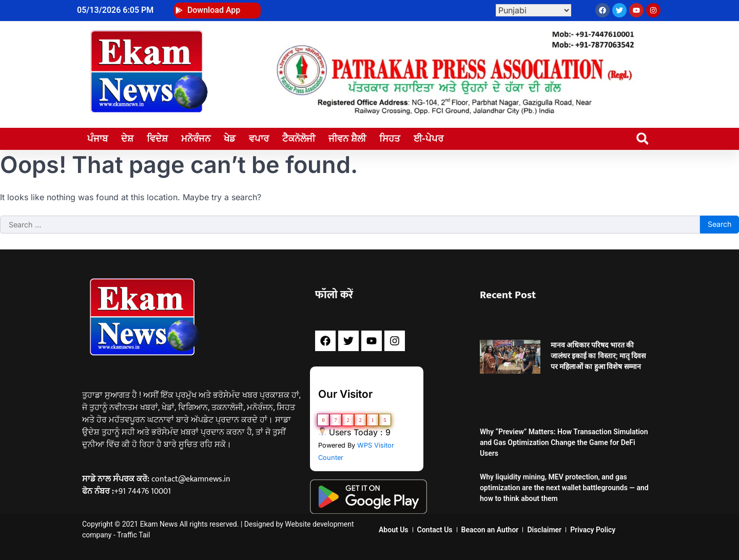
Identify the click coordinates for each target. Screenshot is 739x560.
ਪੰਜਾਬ (98, 139)
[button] (642, 139)
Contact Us (435, 530)
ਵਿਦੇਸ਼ (157, 139)
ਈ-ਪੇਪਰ (429, 139)
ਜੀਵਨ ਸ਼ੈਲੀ (347, 139)
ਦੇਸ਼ (127, 139)
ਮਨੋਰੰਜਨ (196, 139)
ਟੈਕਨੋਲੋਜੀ (299, 139)
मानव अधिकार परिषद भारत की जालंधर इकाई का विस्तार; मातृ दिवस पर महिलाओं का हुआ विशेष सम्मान (598, 356)
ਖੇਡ (230, 139)
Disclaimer (544, 530)
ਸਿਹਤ (390, 139)
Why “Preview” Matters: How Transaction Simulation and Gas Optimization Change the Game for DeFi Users (564, 442)
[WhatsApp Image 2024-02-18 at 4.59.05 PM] (454, 113)
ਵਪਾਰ (259, 139)
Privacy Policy (593, 530)
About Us (394, 530)
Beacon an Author (490, 530)
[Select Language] (533, 10)
